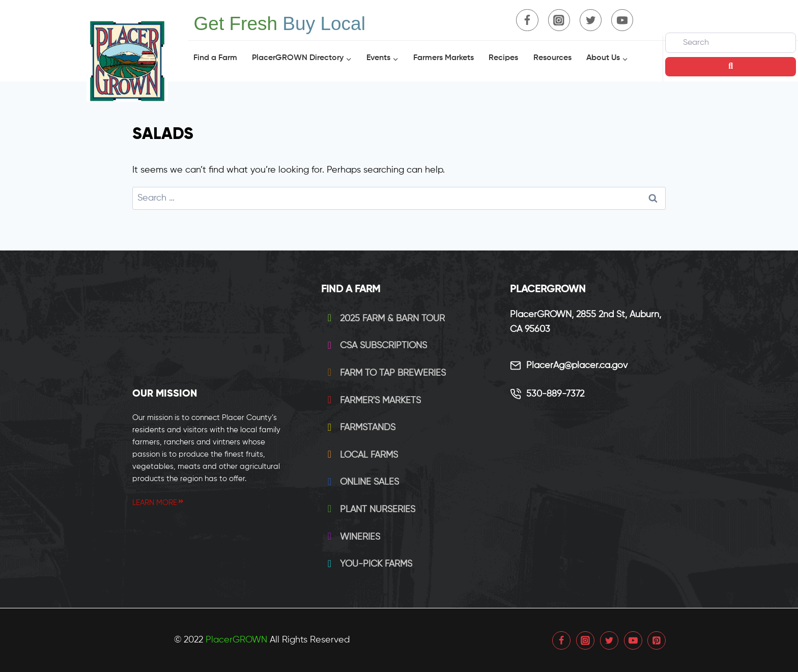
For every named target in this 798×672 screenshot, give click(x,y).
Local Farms (361, 455)
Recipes (503, 58)
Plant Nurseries (369, 510)
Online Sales (361, 482)
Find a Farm (215, 58)
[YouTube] (622, 20)
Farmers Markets (444, 58)
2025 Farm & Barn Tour (384, 319)
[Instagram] (559, 20)
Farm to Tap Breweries (384, 373)
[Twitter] (591, 20)
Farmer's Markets (372, 401)
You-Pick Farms (368, 564)
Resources (552, 58)
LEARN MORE (159, 503)
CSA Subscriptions (375, 346)
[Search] (731, 43)
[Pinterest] (657, 640)
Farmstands (359, 428)
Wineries (352, 537)
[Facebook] (527, 20)
